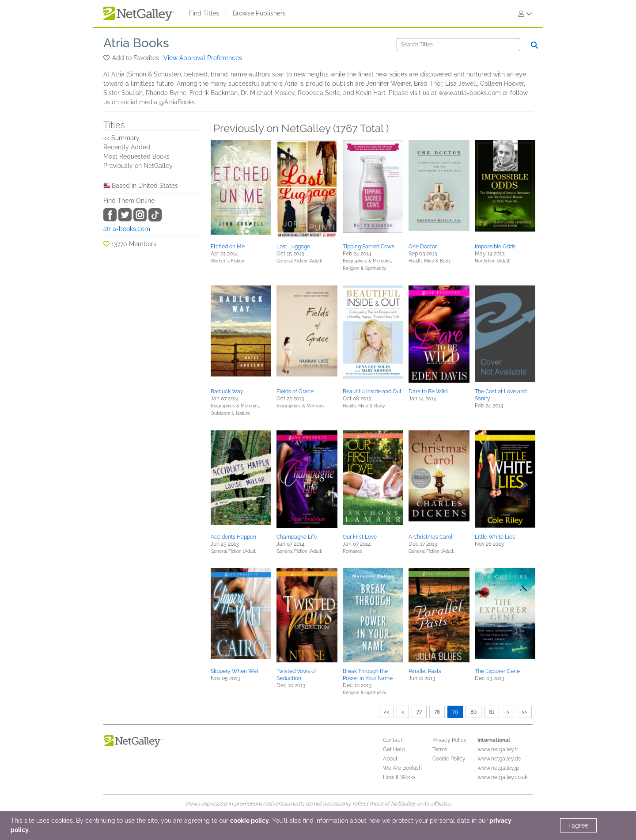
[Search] (458, 45)
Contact (393, 740)
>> (524, 712)
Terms (440, 749)
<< (386, 712)
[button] (107, 58)
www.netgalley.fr (498, 749)
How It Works (399, 777)
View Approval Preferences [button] (203, 58)
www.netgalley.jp (498, 768)
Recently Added (127, 147)
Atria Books (136, 43)
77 (419, 712)
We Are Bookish (402, 768)
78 (437, 712)
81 (492, 712)
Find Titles (204, 13)
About (390, 759)
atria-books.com (127, 229)
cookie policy (250, 821)
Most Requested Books (136, 156)
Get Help (394, 749)
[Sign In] (525, 14)
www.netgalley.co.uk (502, 777)
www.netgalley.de (499, 759)
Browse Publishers (259, 13)
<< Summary (121, 138)
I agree (578, 825)
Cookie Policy (449, 759)
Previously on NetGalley (138, 166)
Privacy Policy (450, 740)
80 (473, 712)
